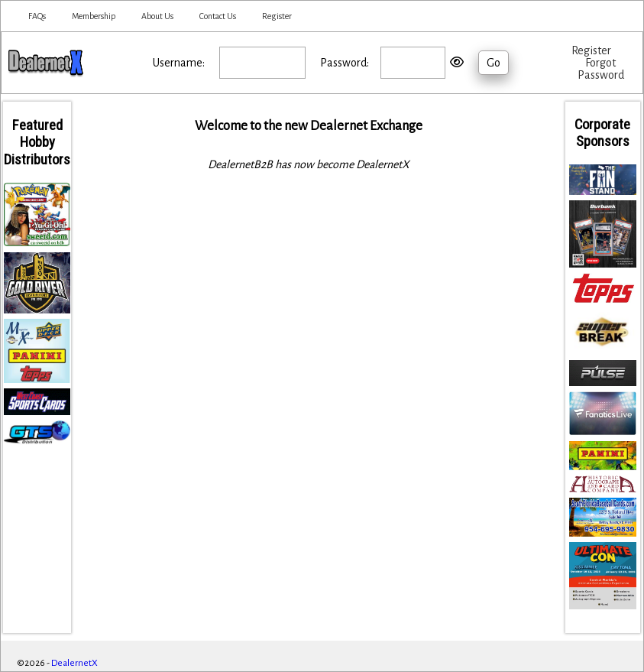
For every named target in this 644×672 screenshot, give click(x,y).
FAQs (37, 16)
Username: (179, 63)
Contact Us (218, 16)
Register (277, 16)
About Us (157, 16)
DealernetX (74, 663)
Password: (345, 63)
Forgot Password (601, 69)
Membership (94, 16)
